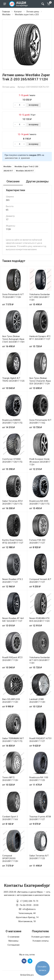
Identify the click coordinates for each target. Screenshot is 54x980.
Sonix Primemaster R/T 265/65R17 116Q (40, 421)
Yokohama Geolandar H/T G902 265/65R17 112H (40, 297)
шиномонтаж (11, 158)
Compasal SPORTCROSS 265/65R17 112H (10, 858)
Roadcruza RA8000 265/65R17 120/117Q (12, 421)
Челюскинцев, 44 (27, 913)
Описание (13, 181)
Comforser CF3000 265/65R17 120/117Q (12, 460)
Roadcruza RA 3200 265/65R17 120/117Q (39, 502)
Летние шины (33, 12)
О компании (13, 937)
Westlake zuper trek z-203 (27, 15)
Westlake (6, 15)
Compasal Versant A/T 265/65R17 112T (40, 581)
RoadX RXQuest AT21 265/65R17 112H (13, 659)
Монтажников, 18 (27, 921)
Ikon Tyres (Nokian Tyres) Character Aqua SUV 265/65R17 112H (40, 381)
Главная (6, 12)
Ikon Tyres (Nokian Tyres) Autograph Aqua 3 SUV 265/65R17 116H (13, 339)
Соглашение (14, 945)
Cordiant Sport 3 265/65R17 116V (10, 818)
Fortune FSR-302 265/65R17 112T (37, 541)
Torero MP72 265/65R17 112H (10, 779)
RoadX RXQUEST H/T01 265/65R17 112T (41, 740)
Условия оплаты (41, 941)
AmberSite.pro (27, 975)
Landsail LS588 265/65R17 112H (37, 701)
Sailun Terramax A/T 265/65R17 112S (39, 857)
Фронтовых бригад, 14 (27, 917)
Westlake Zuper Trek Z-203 (26, 167)
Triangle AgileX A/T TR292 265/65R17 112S (13, 380)
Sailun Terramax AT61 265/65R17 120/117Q (13, 502)
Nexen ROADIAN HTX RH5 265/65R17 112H (39, 620)
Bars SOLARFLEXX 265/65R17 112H (11, 701)
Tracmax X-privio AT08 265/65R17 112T (40, 818)
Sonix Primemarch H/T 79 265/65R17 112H (13, 296)
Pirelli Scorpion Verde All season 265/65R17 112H (40, 462)
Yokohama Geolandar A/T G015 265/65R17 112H (40, 660)
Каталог (18, 12)
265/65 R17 (8, 171)
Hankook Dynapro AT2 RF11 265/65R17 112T (40, 338)
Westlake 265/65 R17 (25, 171)
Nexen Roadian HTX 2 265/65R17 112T (13, 581)
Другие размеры (37, 181)
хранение (25, 158)
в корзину (34, 105)
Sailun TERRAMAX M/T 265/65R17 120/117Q (13, 740)
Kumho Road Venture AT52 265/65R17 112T (13, 541)
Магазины (13, 941)
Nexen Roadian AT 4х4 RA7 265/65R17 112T (13, 620)
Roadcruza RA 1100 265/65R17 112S (39, 779)
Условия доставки (40, 937)
